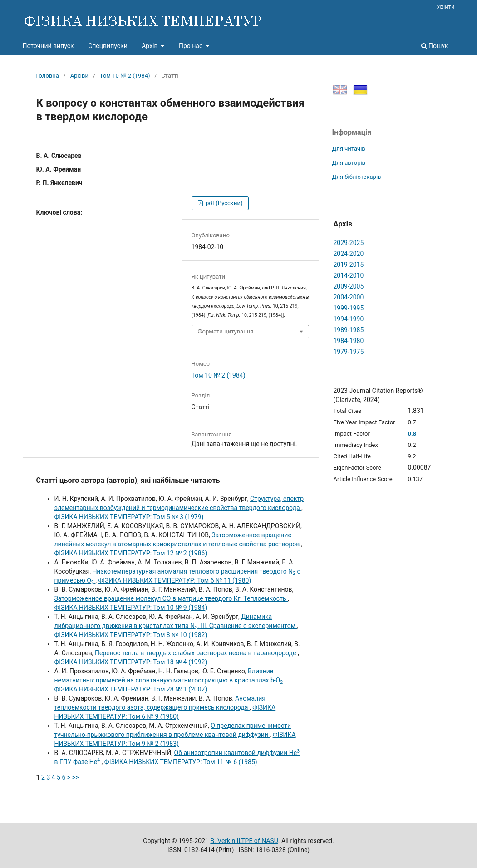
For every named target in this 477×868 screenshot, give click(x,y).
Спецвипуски (108, 46)
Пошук (435, 46)
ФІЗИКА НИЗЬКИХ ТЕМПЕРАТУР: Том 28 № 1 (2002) (131, 689)
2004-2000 (349, 297)
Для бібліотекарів (357, 177)
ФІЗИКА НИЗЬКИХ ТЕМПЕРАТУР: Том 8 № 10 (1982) (131, 635)
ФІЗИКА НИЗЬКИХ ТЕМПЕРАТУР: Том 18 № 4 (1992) (131, 662)
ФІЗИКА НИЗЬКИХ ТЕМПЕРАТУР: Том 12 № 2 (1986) (131, 553)
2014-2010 (349, 275)
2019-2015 (349, 265)
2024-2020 (349, 254)
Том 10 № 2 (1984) (125, 76)
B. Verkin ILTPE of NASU (244, 841)
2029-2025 (349, 243)
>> (76, 777)
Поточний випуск (48, 46)
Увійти (446, 7)
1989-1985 (349, 330)
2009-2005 (349, 286)
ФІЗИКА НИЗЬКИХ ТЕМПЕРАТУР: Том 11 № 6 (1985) (181, 762)
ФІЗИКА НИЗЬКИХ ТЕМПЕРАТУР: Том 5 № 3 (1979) (129, 517)
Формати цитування (226, 331)
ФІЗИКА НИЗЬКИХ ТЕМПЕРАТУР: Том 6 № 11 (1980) (175, 580)
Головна (48, 76)
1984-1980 (349, 341)
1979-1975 (349, 352)
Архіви (79, 76)
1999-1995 (349, 308)
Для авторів (349, 163)
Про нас (192, 46)
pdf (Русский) (224, 203)
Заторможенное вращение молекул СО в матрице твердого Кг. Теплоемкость (171, 598)
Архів (150, 46)
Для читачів (349, 149)
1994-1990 (349, 319)
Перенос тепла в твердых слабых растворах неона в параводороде (196, 653)
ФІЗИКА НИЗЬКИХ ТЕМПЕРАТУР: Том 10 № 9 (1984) (131, 608)
